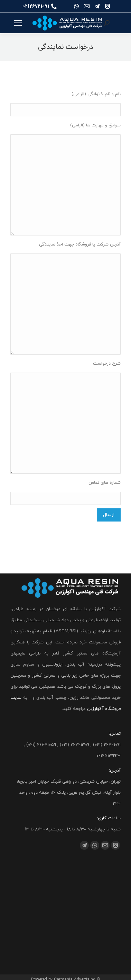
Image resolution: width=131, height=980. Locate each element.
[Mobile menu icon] (18, 23)
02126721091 (40, 6)
